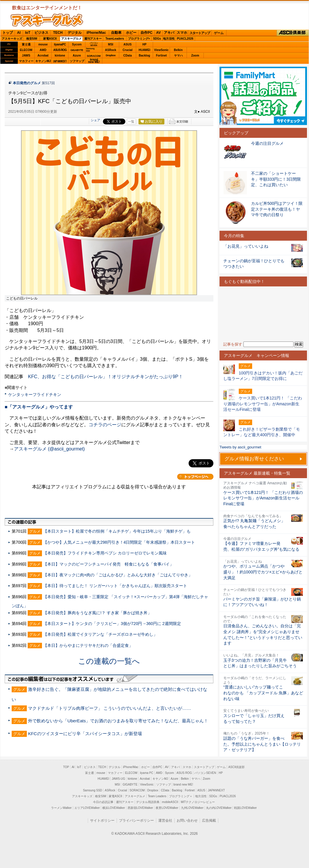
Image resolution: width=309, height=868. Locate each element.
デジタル (75, 33)
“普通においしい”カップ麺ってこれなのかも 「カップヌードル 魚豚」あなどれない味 (263, 693)
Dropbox (111, 55)
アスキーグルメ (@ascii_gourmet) (49, 449)
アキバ (169, 33)
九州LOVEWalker (192, 808)
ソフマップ (77, 61)
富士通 (26, 44)
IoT (28, 33)
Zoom (195, 56)
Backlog (144, 56)
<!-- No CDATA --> (263, 314)
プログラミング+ (139, 39)
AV (159, 33)
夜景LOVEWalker (167, 808)
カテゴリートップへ (195, 477)
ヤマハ (178, 56)
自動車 (116, 33)
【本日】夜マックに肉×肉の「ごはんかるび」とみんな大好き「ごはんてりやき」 (118, 575)
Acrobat (43, 56)
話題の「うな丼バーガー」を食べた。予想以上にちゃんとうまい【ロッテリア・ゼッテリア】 (262, 744)
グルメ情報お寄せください (254, 459)
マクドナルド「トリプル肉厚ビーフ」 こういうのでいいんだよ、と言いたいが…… (110, 708)
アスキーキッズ (12, 39)
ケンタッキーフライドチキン (35, 395)
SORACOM (137, 790)
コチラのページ (105, 425)
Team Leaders (157, 796)
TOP (66, 767)
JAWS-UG (118, 779)
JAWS (26, 56)
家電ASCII (50, 39)
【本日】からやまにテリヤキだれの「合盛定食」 (88, 645)
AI (19, 33)
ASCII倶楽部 (293, 33)
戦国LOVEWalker (245, 808)
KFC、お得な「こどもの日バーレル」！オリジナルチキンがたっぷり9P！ (106, 377)
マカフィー (26, 61)
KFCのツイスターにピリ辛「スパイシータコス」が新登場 (85, 734)
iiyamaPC (60, 44)
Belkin (178, 50)
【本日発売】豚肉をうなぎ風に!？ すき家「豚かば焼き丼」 (97, 613)
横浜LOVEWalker (114, 808)
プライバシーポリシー (136, 821)
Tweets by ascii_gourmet (240, 447)
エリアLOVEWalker (87, 808)
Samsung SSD (93, 790)
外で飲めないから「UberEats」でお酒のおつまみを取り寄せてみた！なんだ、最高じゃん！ (118, 721)
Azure (77, 56)
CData (128, 56)
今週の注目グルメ (267, 143)
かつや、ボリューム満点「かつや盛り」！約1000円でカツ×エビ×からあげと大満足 (263, 572)
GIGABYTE (77, 50)
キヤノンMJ (43, 61)
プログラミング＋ (181, 796)
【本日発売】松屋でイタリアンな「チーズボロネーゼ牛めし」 (100, 634)
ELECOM (26, 50)
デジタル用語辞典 (148, 802)
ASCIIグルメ (47, 20)
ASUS (128, 44)
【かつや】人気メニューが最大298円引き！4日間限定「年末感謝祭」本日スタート (119, 542)
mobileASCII (170, 802)
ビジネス (41, 33)
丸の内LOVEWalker (219, 808)
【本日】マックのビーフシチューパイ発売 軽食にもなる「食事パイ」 (108, 564)
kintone (60, 56)
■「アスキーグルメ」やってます (39, 407)
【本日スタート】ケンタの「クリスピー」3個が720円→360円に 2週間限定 (112, 624)
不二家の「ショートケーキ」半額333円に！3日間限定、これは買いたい (276, 179)
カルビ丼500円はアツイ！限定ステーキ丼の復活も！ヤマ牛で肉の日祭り (277, 209)
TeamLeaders (115, 39)
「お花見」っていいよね (246, 246)
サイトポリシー (102, 821)
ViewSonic (161, 50)
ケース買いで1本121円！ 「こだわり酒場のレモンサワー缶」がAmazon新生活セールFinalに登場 (263, 498)
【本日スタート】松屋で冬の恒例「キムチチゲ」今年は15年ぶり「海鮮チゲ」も (117, 531)
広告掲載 (209, 821)
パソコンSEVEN (94, 44)
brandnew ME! (94, 61)
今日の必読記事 (103, 802)
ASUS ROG (60, 50)
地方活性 (169, 39)
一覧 (131, 122)
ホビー (131, 33)
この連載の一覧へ (109, 661)
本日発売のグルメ (27, 83)
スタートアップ (200, 33)
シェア (95, 120)
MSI (111, 44)
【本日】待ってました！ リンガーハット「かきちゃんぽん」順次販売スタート (115, 586)
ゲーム (219, 33)
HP (145, 44)
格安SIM (32, 39)
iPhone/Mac (96, 33)
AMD (43, 50)
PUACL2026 (185, 39)
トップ (8, 33)
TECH (58, 33)
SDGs (157, 39)
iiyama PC (147, 773)
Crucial (128, 50)
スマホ (182, 33)
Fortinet (161, 56)
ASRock (110, 50)
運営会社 (165, 821)
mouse (43, 44)
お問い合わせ (187, 821)
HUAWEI (145, 50)
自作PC (146, 33)
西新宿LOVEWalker (140, 808)
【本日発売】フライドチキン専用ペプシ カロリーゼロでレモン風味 (105, 553)
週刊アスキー (93, 39)
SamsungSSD (90, 50)
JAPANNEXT (60, 61)
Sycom (77, 44)
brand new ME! (183, 785)
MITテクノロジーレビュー (198, 802)
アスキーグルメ (71, 39)
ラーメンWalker (61, 808)
